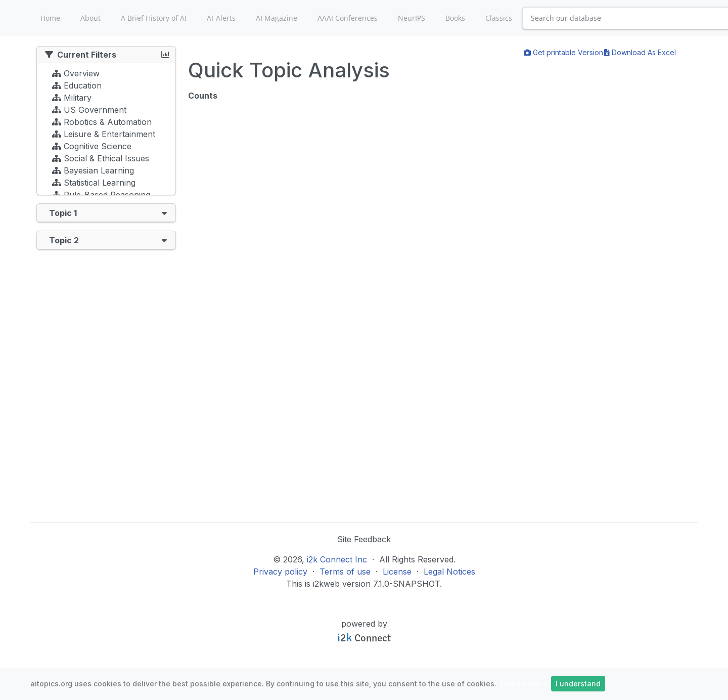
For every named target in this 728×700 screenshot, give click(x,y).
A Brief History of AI (154, 18)
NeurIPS (412, 18)
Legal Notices (449, 572)
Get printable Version (563, 52)
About (90, 18)
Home (50, 18)
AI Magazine (277, 18)
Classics (499, 18)
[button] (164, 213)
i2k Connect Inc (337, 559)
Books (455, 18)
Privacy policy (280, 572)
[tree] (106, 132)
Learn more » (524, 684)
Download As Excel (640, 52)
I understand (578, 684)
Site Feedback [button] (364, 539)
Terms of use (345, 572)
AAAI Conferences (348, 18)
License (397, 572)
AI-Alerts (221, 18)
